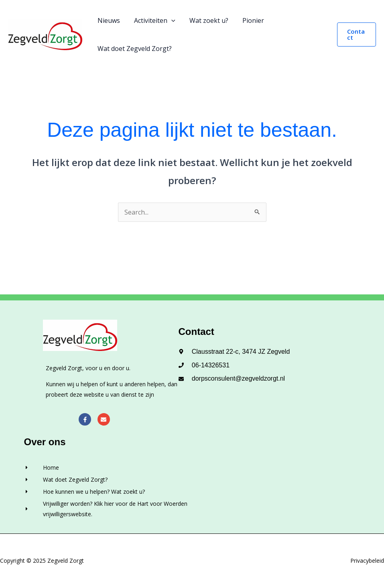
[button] (356, 34)
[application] (169, 20)
